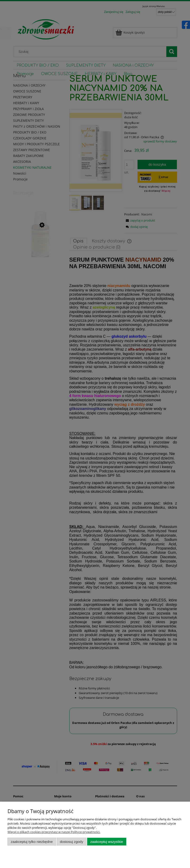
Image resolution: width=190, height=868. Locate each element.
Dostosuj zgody (71, 842)
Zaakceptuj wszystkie (107, 842)
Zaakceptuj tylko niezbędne (32, 842)
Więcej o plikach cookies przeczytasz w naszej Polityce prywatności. (54, 832)
